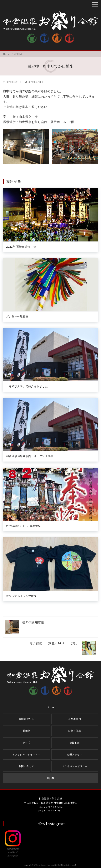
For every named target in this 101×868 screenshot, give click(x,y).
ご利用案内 (75, 719)
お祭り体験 (75, 731)
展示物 (26, 731)
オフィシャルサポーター (26, 754)
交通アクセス (75, 754)
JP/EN (51, 778)
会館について (26, 719)
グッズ (26, 743)
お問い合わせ (26, 766)
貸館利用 (75, 743)
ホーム (50, 707)
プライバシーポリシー (75, 766)
